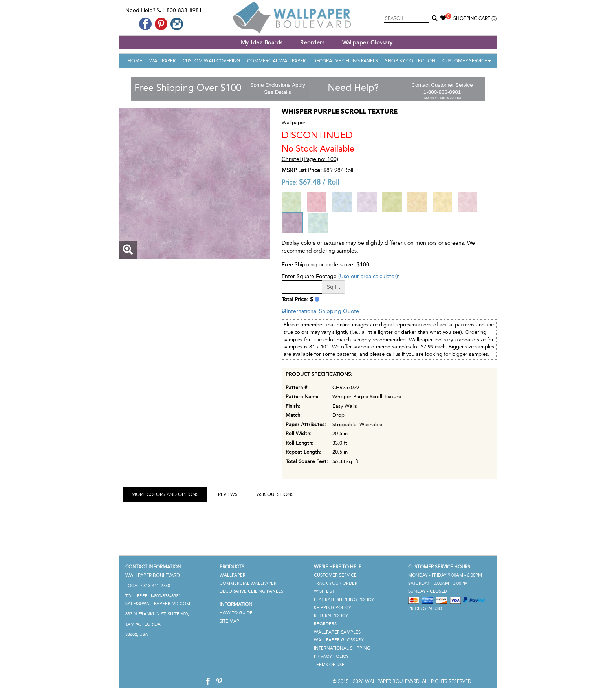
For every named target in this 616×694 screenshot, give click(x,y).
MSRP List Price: (302, 170)
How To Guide (236, 613)
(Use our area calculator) (368, 276)
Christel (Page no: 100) (310, 159)
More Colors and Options (165, 494)
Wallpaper (162, 61)
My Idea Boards (262, 43)
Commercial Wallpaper (276, 61)
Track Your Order (336, 583)
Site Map (229, 621)
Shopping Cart (475, 18)
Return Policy (331, 616)
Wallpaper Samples (337, 632)
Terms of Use (329, 665)
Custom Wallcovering (211, 61)
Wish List (324, 591)
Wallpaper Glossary (368, 43)
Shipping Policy (333, 608)
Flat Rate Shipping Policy (344, 600)
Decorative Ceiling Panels (345, 61)
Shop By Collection (410, 61)
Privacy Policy (331, 656)
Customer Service (467, 61)
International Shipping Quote (320, 311)
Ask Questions (275, 494)
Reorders (312, 43)
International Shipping (342, 648)
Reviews (228, 494)
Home (135, 61)
